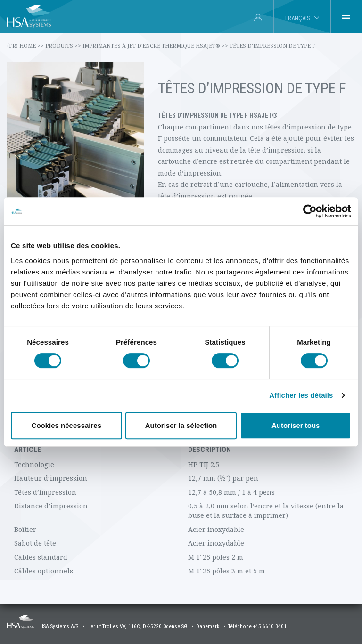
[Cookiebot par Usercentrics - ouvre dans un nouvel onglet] (310, 211)
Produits (63, 45)
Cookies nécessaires (66, 425)
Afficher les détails (301, 395)
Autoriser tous (296, 425)
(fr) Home (25, 45)
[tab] (346, 17)
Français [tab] (297, 18)
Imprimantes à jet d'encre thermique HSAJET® (155, 45)
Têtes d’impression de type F (272, 45)
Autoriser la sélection (181, 425)
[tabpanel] (181, 448)
